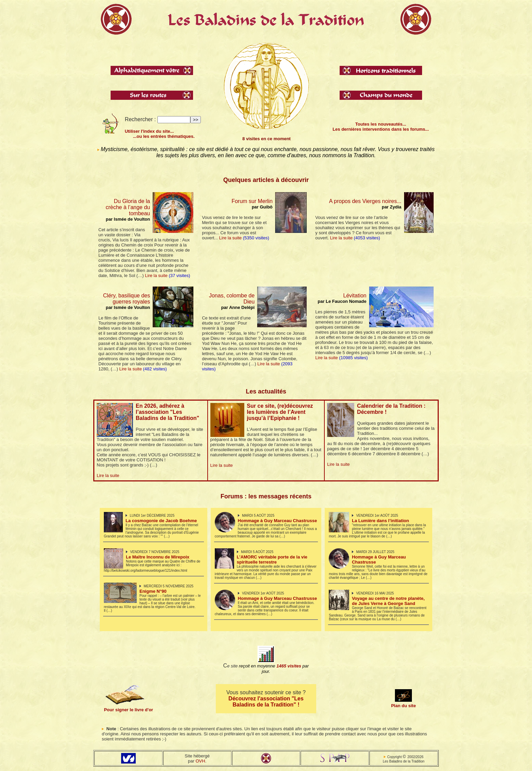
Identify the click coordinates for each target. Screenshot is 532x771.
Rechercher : (140, 119)
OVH (201, 761)
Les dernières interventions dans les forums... (381, 129)
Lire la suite (156, 276)
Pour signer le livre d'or (128, 710)
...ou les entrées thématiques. (160, 136)
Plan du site (404, 706)
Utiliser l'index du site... (149, 131)
